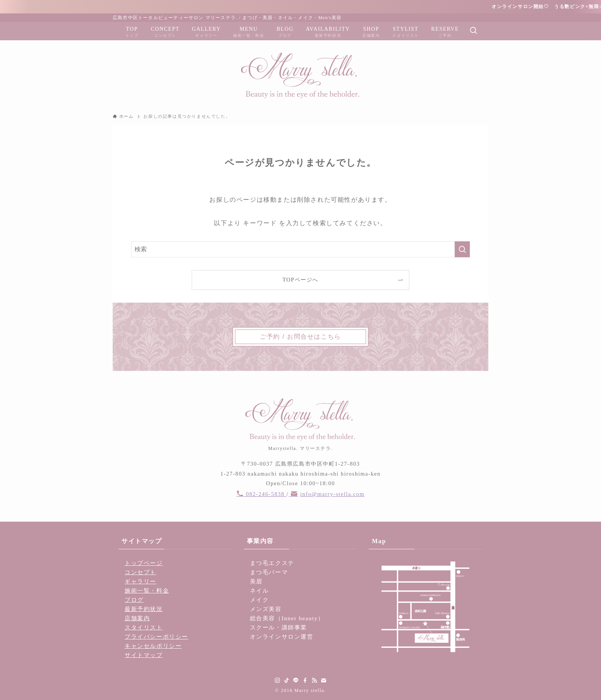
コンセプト (140, 572)
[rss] (314, 680)
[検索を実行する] (462, 249)
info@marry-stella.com (332, 494)
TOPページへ (300, 280)
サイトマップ (144, 655)
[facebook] (305, 680)
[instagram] (278, 680)
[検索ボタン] (473, 31)
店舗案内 (137, 618)
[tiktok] (287, 680)
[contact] (323, 680)
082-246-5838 (266, 494)
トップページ (144, 563)
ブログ (134, 600)
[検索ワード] (300, 249)
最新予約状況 (144, 609)
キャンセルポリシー (153, 646)
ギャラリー (140, 581)
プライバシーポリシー (156, 637)
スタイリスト (144, 628)
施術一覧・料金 (147, 591)
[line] (296, 680)
